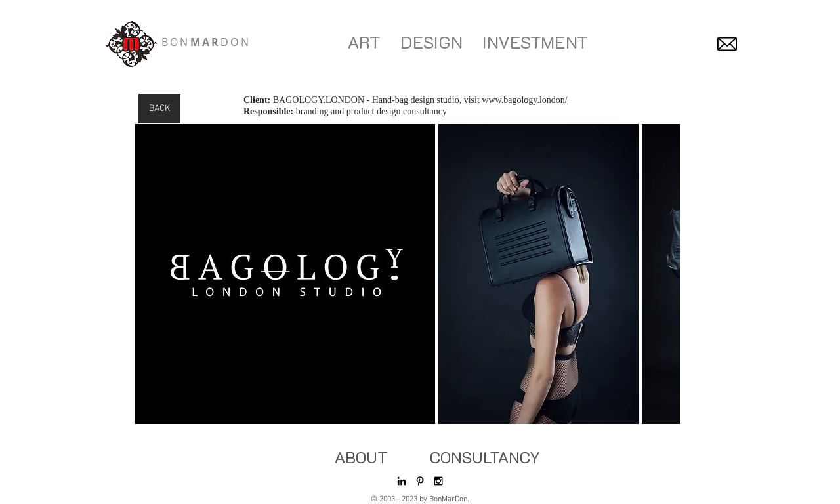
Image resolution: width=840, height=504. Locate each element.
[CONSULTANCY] (485, 457)
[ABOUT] (361, 457)
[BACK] (159, 109)
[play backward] (152, 274)
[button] (285, 274)
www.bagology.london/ (524, 100)
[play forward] (663, 274)
